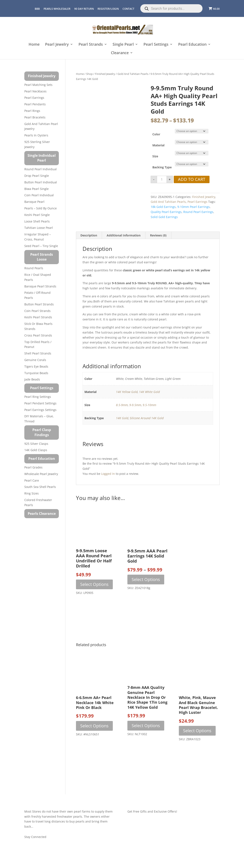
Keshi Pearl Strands (38, 317)
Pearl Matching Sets (38, 85)
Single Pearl (123, 45)
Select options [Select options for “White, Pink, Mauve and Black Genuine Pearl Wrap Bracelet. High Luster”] (197, 731)
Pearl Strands (91, 45)
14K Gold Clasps (36, 450)
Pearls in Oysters (36, 135)
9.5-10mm (149, 405)
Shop (89, 74)
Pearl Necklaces (35, 91)
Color (156, 134)
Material (158, 145)
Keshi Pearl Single (37, 215)
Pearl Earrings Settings (40, 410)
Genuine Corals (35, 360)
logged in (108, 474)
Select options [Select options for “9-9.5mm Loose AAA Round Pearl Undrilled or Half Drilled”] (94, 584)
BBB (37, 9)
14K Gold (122, 418)
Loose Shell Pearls (37, 221)
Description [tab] (89, 235)
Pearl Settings (156, 45)
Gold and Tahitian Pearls (133, 74)
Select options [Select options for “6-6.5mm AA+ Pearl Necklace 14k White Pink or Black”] (94, 726)
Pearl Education (192, 45)
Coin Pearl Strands (37, 311)
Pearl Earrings (197, 202)
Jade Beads (32, 379)
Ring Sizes (32, 493)
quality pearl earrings (166, 212)
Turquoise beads (36, 373)
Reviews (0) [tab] (158, 235)
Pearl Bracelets (35, 117)
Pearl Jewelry (57, 45)
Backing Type (162, 167)
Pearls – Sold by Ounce (41, 208)
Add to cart (192, 179)
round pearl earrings (198, 212)
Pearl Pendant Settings (40, 403)
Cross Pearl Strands (38, 335)
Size (155, 156)
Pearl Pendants (35, 104)
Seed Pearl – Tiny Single (41, 246)
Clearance (120, 53)
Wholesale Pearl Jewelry (41, 474)
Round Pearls (34, 268)
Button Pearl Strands (39, 304)
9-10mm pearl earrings (194, 207)
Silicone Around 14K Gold (147, 418)
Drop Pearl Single (37, 176)
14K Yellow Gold (127, 392)
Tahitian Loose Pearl (39, 228)
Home (34, 45)
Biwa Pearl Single (37, 189)
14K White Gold (149, 392)
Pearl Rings (32, 111)
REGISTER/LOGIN (108, 9)
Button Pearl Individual (41, 182)
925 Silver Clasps (36, 444)
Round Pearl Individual (41, 169)
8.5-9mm (122, 405)
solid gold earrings (164, 217)
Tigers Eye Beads (36, 366)
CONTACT (128, 9)
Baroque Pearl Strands (40, 286)
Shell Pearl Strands (38, 353)
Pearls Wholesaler (57, 9)
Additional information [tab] (124, 235)
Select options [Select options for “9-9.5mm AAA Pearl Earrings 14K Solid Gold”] (146, 579)
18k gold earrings (163, 207)
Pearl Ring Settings (38, 397)
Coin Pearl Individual (39, 195)
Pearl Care (32, 480)
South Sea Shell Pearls (40, 487)
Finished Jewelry (105, 74)
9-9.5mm (135, 405)
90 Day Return (84, 9)
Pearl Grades (33, 467)
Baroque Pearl (34, 202)
